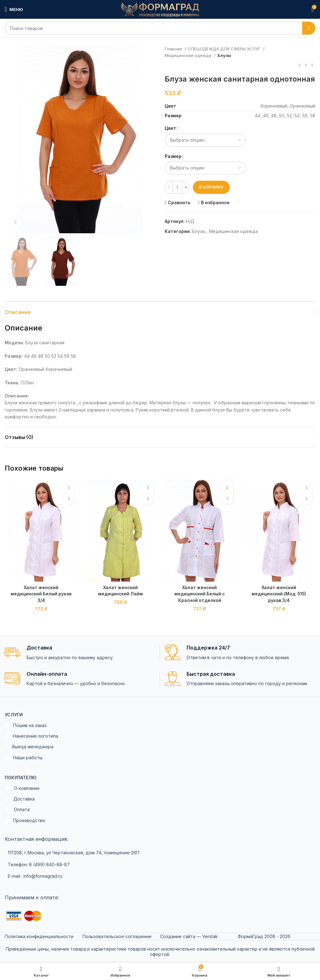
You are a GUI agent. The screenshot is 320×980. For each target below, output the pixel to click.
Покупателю (21, 777)
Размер (173, 156)
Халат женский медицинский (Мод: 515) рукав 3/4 (279, 594)
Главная (174, 49)
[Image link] (24, 914)
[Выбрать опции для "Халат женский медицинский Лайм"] (148, 499)
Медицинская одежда (189, 55)
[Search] (160, 28)
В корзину (211, 187)
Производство (25, 820)
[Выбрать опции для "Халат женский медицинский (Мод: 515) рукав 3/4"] (307, 499)
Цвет (170, 128)
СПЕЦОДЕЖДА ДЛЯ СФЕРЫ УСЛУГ (225, 49)
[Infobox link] (80, 652)
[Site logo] (160, 9)
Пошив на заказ (26, 725)
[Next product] (312, 65)
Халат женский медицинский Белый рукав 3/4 (41, 594)
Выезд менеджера (29, 746)
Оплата (17, 809)
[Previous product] (300, 65)
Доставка (20, 798)
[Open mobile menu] (14, 9)
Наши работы (24, 757)
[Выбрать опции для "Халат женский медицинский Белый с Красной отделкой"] (228, 499)
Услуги (14, 714)
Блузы (224, 55)
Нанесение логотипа (31, 735)
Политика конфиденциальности (39, 936)
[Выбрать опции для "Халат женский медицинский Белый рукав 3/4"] (69, 499)
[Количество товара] (177, 187)
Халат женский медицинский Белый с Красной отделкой (200, 594)
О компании (22, 787)
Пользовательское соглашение (117, 936)
